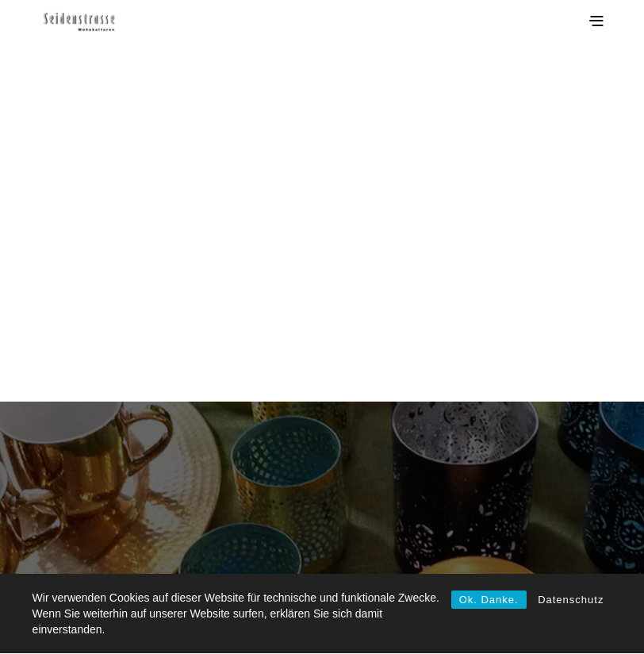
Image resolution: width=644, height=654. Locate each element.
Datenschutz (571, 600)
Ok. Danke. (489, 600)
